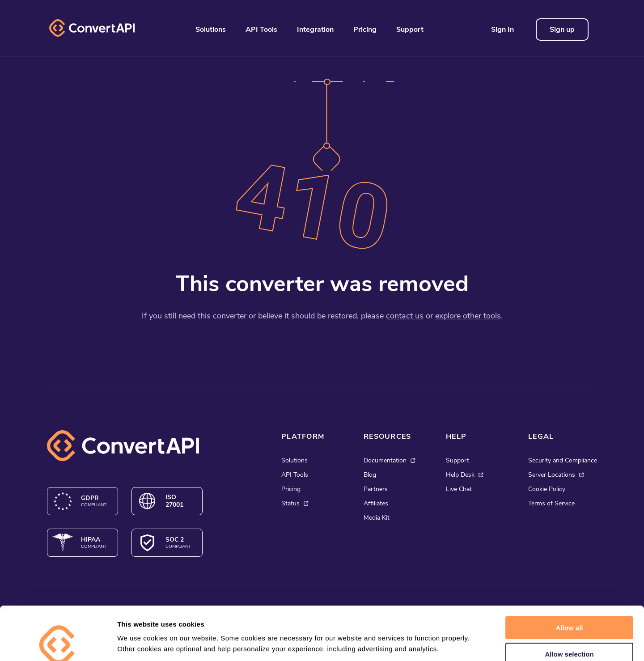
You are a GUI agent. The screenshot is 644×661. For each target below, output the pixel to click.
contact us (405, 316)
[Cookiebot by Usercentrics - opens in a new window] (58, 644)
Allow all (570, 578)
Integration (315, 30)
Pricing (365, 30)
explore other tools (468, 316)
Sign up (562, 30)
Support (410, 30)
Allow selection (569, 604)
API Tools (261, 30)
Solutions (211, 30)
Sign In (502, 30)
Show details (469, 643)
